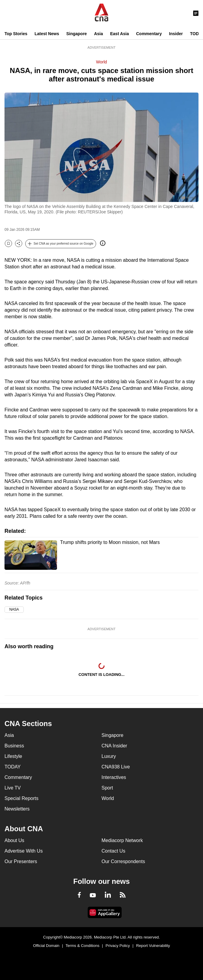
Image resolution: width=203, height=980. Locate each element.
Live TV (13, 788)
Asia (98, 34)
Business (14, 746)
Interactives (114, 777)
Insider (176, 34)
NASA (14, 609)
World (101, 62)
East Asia (120, 34)
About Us (14, 840)
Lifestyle (13, 756)
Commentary (149, 34)
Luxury (109, 756)
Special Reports (21, 798)
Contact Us (113, 851)
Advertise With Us (24, 851)
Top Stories (16, 34)
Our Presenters (21, 861)
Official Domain (46, 946)
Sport (107, 788)
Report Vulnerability (153, 946)
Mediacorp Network (122, 840)
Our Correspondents (123, 861)
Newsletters (17, 809)
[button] (61, 244)
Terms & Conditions (82, 946)
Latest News (47, 34)
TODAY (13, 767)
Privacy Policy (118, 946)
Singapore (77, 34)
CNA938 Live (116, 767)
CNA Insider (114, 746)
